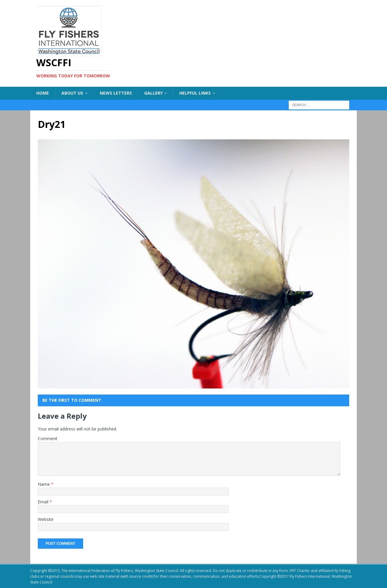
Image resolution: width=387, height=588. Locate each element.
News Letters (116, 93)
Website (46, 519)
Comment (48, 439)
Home (43, 93)
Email (44, 502)
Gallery (153, 93)
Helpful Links (195, 93)
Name (44, 484)
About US (72, 93)
